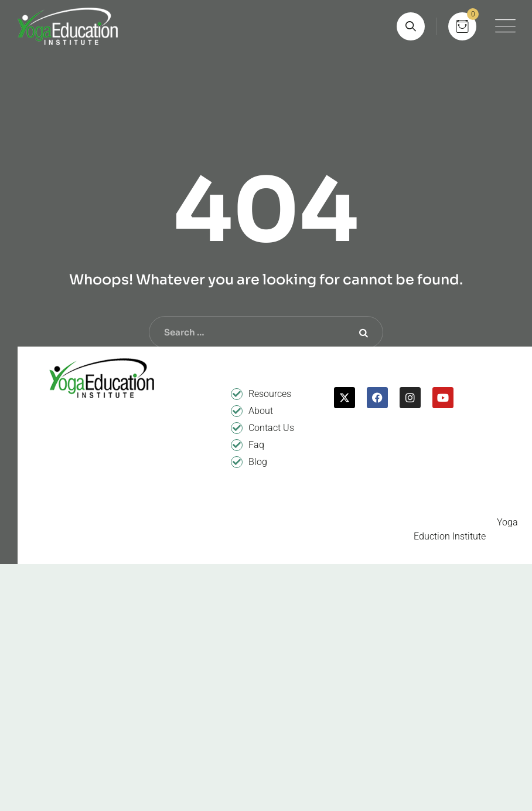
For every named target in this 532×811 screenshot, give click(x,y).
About (261, 411)
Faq (256, 445)
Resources (270, 394)
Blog (258, 462)
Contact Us (271, 428)
